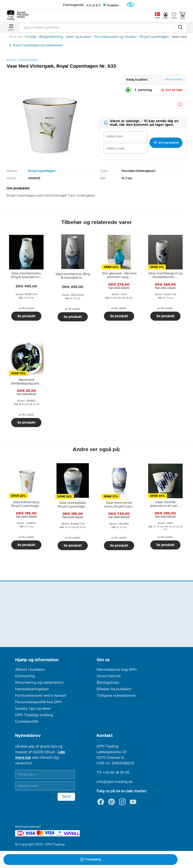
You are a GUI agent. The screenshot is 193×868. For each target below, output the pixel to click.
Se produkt (26, 316)
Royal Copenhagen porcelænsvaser (38, 45)
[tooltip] (26, 275)
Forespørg (91, 860)
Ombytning (25, 676)
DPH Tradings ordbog (34, 715)
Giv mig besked (166, 143)
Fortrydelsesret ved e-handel (41, 696)
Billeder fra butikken (114, 689)
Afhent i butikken (30, 670)
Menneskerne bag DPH (117, 670)
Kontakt (105, 736)
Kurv (182, 16)
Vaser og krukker (79, 37)
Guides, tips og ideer (33, 709)
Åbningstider (108, 683)
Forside (31, 37)
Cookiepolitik (27, 722)
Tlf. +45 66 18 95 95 (113, 773)
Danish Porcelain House (21, 15)
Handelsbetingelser (32, 689)
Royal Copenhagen (154, 37)
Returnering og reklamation (39, 683)
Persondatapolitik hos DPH (38, 702)
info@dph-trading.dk (115, 782)
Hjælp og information (37, 660)
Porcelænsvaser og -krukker (116, 37)
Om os (103, 660)
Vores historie (109, 676)
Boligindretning (51, 37)
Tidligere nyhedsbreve (116, 696)
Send (66, 797)
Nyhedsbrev (28, 736)
